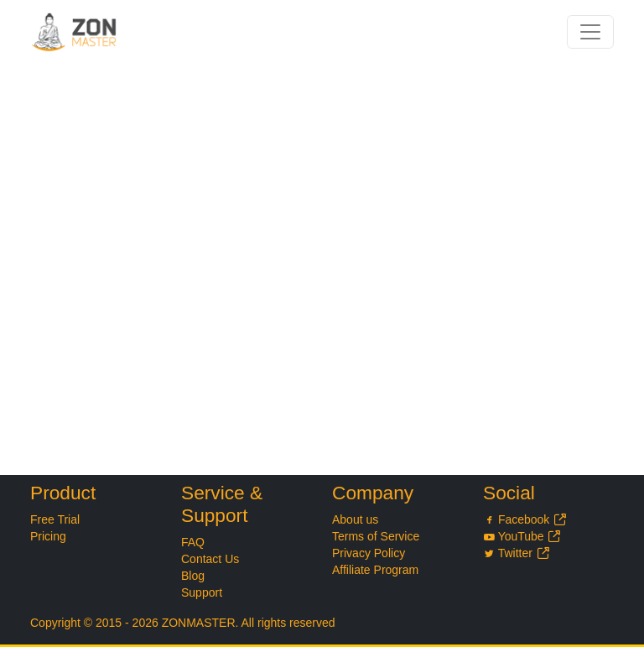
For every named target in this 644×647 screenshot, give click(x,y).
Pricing (48, 536)
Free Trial (55, 519)
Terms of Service (376, 536)
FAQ (193, 542)
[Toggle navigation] (590, 32)
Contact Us (210, 559)
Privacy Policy (369, 553)
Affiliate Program (375, 570)
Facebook (525, 519)
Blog (193, 576)
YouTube (522, 536)
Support (202, 592)
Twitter (517, 553)
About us (355, 519)
